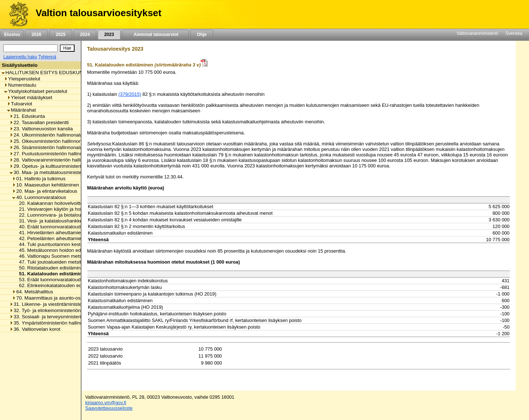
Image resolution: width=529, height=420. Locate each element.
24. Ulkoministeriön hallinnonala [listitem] (46, 135)
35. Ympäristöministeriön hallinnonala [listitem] (52, 323)
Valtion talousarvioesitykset (98, 13)
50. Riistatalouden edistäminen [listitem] (51, 268)
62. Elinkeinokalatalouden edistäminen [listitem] (59, 285)
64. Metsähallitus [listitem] (33, 292)
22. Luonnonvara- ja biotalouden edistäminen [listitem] (66, 215)
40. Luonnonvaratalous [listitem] (39, 197)
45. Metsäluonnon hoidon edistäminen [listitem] (58, 250)
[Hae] (67, 48)
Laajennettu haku (20, 57)
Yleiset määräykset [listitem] (30, 97)
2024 (85, 35)
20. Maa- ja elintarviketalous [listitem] (45, 191)
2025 (61, 35)
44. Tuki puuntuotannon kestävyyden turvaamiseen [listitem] (72, 244)
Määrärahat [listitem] (21, 110)
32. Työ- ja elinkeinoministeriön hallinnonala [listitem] (59, 310)
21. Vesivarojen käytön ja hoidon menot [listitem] (60, 209)
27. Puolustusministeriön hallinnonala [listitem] (52, 154)
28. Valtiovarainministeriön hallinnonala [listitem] (54, 160)
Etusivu (12, 35)
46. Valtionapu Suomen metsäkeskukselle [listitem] (62, 256)
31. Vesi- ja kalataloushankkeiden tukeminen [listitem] (65, 221)
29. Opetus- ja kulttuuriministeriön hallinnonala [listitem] (62, 166)
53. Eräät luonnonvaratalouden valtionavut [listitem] (63, 280)
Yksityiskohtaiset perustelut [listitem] (36, 91)
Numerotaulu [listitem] (20, 85)
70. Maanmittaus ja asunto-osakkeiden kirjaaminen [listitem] (69, 298)
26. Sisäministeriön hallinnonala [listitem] (46, 147)
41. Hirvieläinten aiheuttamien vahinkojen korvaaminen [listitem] (76, 233)
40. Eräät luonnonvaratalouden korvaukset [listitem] (63, 227)
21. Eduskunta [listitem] (27, 116)
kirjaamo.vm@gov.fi (106, 403)
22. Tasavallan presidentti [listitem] (39, 122)
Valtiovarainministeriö (477, 33)
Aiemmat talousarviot (155, 35)
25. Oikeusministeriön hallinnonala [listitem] (49, 141)
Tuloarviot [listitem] (20, 104)
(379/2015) (130, 94)
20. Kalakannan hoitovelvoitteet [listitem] (51, 203)
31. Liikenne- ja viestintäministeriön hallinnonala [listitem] (63, 304)
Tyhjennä (47, 57)
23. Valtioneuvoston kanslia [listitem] (41, 129)
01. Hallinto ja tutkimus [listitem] (39, 179)
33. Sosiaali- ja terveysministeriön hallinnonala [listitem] (62, 317)
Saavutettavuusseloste (109, 408)
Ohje (202, 35)
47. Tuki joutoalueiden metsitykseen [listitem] (56, 262)
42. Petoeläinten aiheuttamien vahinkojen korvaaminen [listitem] (77, 238)
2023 (109, 35)
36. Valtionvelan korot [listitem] (35, 329)
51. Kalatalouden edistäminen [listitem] (52, 274)
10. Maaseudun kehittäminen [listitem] (46, 185)
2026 (36, 35)
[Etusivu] (16, 14)
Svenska (514, 33)
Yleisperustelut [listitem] (22, 79)
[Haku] (30, 48)
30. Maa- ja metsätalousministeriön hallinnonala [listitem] (63, 172)
